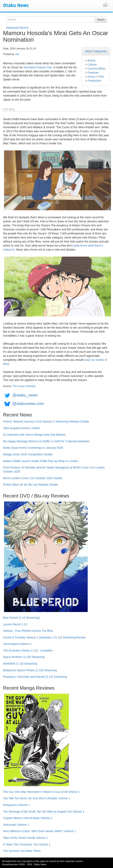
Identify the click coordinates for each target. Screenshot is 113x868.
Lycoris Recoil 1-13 (15, 624)
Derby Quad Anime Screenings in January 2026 (33, 448)
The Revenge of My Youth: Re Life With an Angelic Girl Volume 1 (44, 812)
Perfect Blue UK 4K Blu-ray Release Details (30, 485)
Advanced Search (17, 28)
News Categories (96, 51)
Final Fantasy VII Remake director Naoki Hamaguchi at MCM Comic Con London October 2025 (54, 469)
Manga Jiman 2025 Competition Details (28, 454)
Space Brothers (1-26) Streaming (24, 657)
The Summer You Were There (22, 851)
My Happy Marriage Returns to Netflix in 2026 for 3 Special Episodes (46, 441)
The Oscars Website (24, 386)
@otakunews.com (28, 404)
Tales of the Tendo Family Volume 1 (25, 838)
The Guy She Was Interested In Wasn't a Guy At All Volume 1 (42, 792)
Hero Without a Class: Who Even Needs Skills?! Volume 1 (39, 831)
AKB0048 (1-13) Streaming (20, 664)
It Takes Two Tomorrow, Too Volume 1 (27, 844)
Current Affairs (96, 69)
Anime (92, 60)
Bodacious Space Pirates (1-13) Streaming (30, 670)
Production (94, 81)
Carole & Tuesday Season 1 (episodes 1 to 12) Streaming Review (44, 637)
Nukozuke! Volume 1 (16, 825)
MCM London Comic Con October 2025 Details (33, 478)
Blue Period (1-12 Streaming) (21, 618)
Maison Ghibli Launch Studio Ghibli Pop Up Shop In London (41, 461)
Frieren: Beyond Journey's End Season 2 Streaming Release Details (46, 422)
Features (93, 73)
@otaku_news (25, 395)
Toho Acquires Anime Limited (21, 428)
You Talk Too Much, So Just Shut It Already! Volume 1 (37, 798)
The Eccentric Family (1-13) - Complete (28, 650)
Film (101, 77)
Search (101, 20)
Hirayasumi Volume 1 (16, 805)
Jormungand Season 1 (17, 644)
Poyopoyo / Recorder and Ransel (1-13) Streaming (35, 677)
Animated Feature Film (38, 67)
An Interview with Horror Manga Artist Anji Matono (34, 435)
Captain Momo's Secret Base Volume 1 (28, 818)
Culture (92, 65)
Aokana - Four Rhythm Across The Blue (28, 631)
